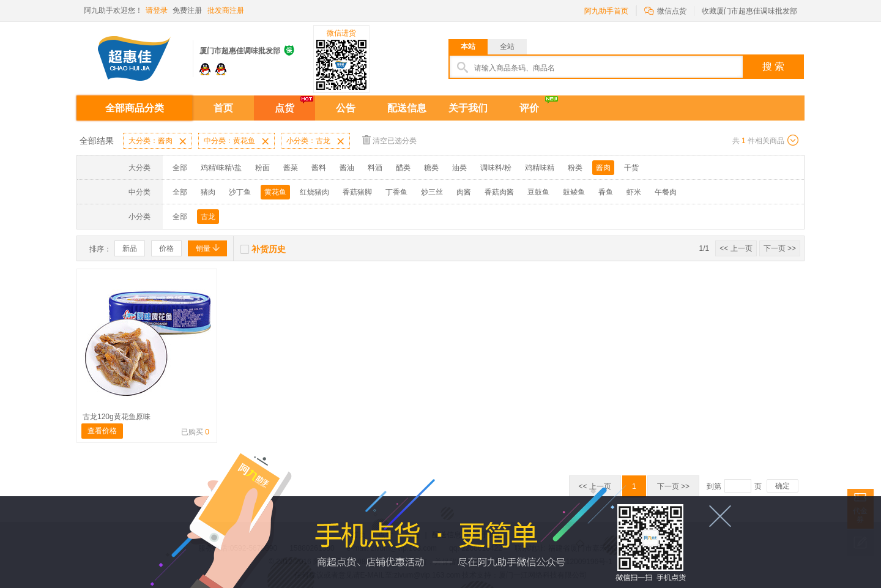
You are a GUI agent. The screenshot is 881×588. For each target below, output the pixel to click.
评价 (529, 108)
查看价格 (102, 431)
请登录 (157, 10)
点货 (284, 108)
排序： (100, 249)
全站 (507, 47)
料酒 (375, 168)
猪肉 (208, 192)
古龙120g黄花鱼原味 (117, 417)
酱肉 (603, 168)
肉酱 (464, 192)
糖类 (431, 168)
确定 (782, 486)
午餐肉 (666, 192)
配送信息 (407, 108)
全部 (180, 168)
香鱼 (606, 192)
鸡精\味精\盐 (221, 168)
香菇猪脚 (357, 192)
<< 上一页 (736, 248)
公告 (346, 108)
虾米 (634, 192)
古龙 (208, 217)
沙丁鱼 (240, 192)
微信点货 (665, 10)
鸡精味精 (540, 168)
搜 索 (773, 66)
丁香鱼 (396, 192)
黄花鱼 (275, 192)
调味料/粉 (496, 168)
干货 (631, 168)
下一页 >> (780, 248)
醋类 (403, 168)
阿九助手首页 (606, 11)
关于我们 (468, 108)
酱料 (319, 168)
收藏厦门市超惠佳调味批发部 (749, 11)
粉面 (262, 168)
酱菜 (291, 168)
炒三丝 (432, 192)
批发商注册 (226, 10)
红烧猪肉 (314, 192)
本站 (468, 47)
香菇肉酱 (499, 192)
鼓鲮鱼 (574, 192)
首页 (223, 108)
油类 (459, 168)
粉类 (575, 168)
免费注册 (187, 10)
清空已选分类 (389, 140)
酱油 (347, 168)
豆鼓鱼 (538, 192)
